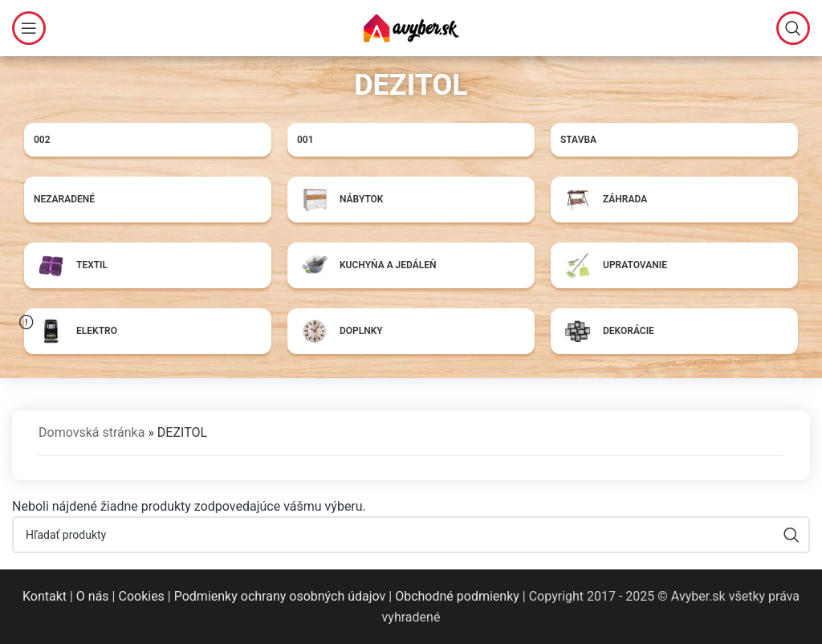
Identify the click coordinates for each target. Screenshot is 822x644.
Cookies (141, 596)
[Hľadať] (793, 28)
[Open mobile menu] (29, 28)
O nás (93, 596)
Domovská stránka (92, 432)
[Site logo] (411, 27)
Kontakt (45, 596)
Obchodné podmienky (457, 596)
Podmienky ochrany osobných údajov (280, 596)
